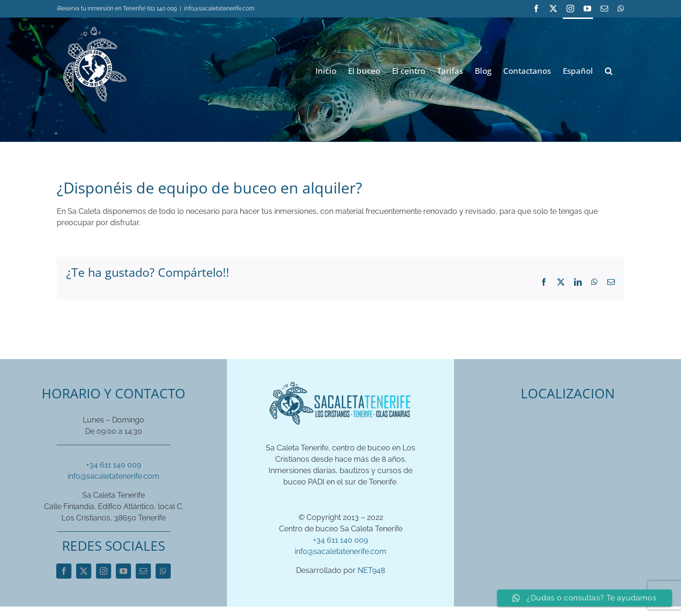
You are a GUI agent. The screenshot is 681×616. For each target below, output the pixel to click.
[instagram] (104, 571)
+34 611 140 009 (113, 465)
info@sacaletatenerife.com (219, 9)
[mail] (143, 571)
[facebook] (64, 571)
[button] (609, 70)
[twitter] (84, 571)
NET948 (371, 570)
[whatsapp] (163, 571)
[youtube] (123, 571)
